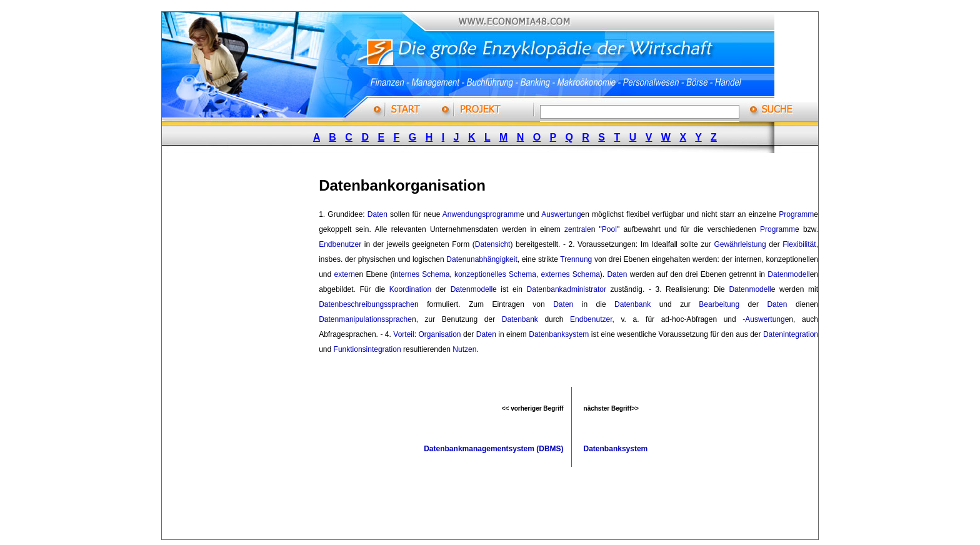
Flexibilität (799, 244)
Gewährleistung (740, 244)
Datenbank (632, 304)
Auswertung (561, 214)
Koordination (410, 289)
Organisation (439, 334)
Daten (377, 214)
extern (344, 274)
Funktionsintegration (367, 349)
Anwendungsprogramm (481, 214)
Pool (609, 229)
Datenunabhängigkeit (482, 259)
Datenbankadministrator (567, 289)
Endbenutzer (340, 244)
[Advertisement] (255, 352)
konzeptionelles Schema (495, 274)
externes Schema (571, 274)
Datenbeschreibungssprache (367, 304)
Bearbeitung (719, 304)
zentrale (578, 229)
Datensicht (493, 244)
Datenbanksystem (559, 334)
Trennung (576, 259)
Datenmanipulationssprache (365, 319)
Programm (796, 214)
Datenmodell (788, 274)
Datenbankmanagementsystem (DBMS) (493, 449)
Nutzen (464, 349)
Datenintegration (791, 334)
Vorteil (403, 334)
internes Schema (421, 274)
